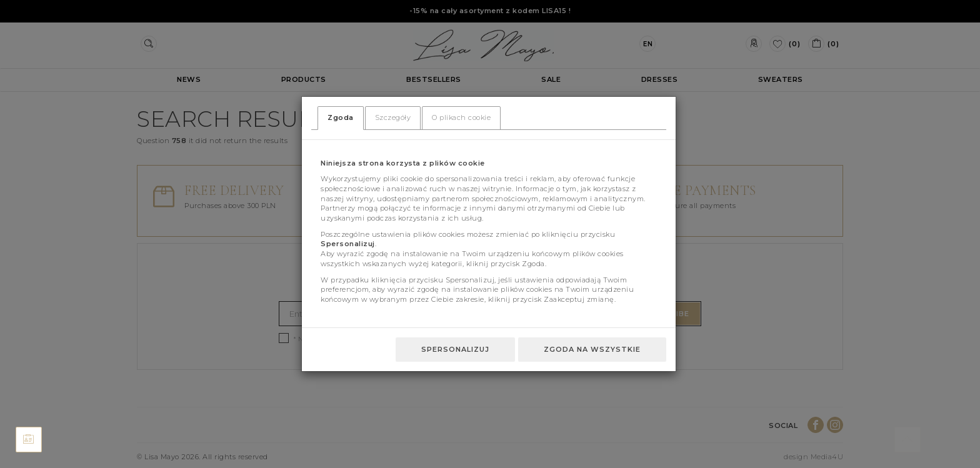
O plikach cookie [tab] (461, 117)
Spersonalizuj (455, 349)
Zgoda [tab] (341, 117)
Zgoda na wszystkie (592, 349)
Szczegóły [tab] (393, 117)
